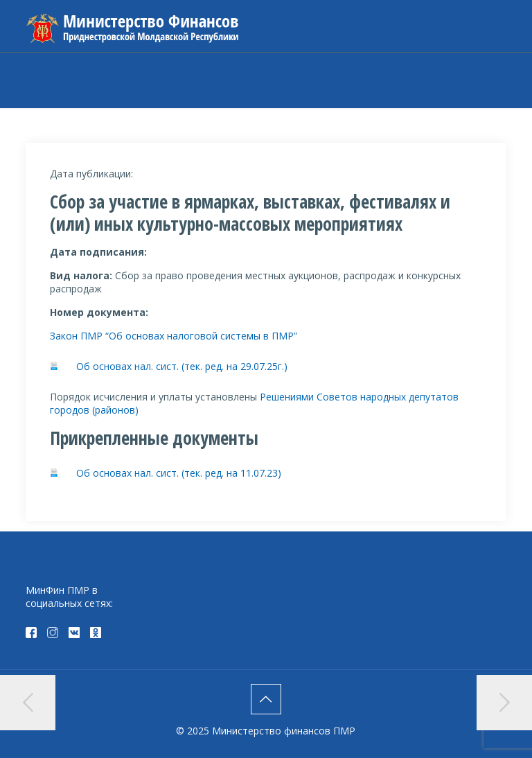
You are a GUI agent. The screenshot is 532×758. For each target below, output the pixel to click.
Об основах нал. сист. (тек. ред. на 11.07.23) (179, 473)
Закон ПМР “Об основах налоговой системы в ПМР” (175, 336)
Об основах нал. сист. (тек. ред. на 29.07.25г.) (182, 366)
